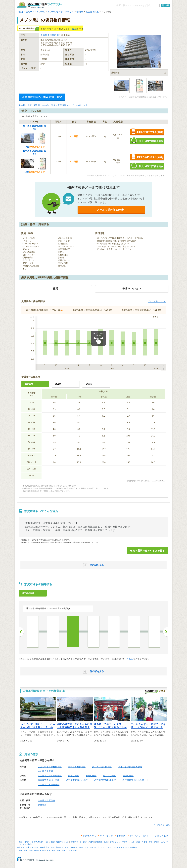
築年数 (58, 384)
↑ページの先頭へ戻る (161, 825)
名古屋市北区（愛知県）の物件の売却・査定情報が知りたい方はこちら (53, 105)
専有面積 (29, 384)
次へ (166, 632)
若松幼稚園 (91, 776)
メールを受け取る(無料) (111, 210)
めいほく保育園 (45, 771)
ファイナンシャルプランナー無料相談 (121, 847)
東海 (48, 851)
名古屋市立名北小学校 (77, 780)
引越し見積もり (71, 847)
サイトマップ (106, 836)
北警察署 (42, 805)
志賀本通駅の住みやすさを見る (147, 551)
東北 (26, 851)
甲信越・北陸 (40, 851)
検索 (167, 5)
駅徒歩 (89, 384)
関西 (54, 851)
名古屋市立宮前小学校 (49, 785)
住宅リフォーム (32, 847)
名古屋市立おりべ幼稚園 (50, 776)
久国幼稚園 (74, 776)
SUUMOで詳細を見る (147, 141)
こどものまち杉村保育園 (50, 767)
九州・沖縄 (72, 851)
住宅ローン (84, 847)
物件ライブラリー (97, 847)
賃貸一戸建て (89, 842)
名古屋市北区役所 (47, 801)
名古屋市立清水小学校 (49, 780)
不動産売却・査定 (47, 847)
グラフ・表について (157, 301)
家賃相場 (99, 842)
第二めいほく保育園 (102, 767)
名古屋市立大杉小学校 (133, 780)
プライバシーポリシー (140, 836)
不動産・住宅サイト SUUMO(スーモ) (33, 842)
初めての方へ (90, 836)
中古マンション (128, 842)
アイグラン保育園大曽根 (130, 767)
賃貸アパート (76, 842)
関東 (31, 851)
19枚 (27, 147)
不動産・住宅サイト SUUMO (31, 12)
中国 (64, 851)
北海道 (20, 851)
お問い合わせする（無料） (147, 132)
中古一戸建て (154, 842)
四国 (59, 851)
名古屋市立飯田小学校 (105, 780)
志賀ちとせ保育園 (77, 767)
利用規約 (121, 836)
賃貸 (74, 29)
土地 (163, 842)
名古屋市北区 (92, 12)
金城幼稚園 (128, 776)
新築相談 (60, 847)
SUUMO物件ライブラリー (61, 12)
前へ (21, 632)
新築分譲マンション (112, 842)
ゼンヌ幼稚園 (110, 776)
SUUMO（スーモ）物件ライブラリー (40, 5)
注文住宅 (21, 847)
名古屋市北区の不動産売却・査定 (42, 97)
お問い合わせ (162, 836)
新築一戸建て (142, 842)
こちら (130, 659)
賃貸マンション (63, 842)
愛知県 (80, 12)
